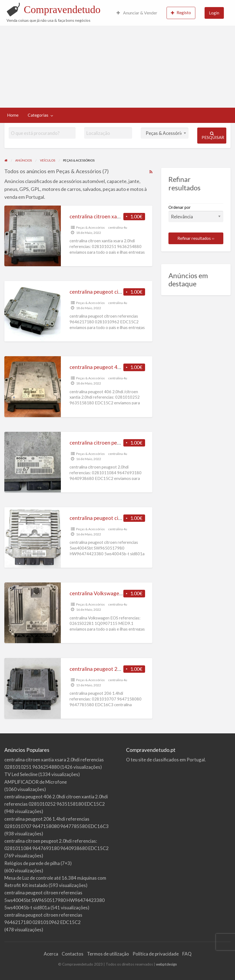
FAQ (187, 954)
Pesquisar (213, 136)
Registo (181, 13)
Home (13, 115)
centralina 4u (118, 227)
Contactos (73, 954)
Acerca (51, 954)
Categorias (38, 115)
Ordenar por (196, 213)
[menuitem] (137, 13)
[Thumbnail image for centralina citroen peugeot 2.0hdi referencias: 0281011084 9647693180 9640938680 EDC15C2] (33, 462)
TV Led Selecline (21, 774)
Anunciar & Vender (137, 13)
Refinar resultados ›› (196, 238)
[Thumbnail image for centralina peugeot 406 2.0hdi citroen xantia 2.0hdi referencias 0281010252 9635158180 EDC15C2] (33, 387)
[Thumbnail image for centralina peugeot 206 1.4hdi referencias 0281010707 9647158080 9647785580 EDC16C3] (33, 688)
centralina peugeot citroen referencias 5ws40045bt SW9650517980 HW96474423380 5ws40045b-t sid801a (54, 900)
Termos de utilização (108, 954)
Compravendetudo (62, 10)
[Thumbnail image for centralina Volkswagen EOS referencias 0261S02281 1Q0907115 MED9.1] (33, 613)
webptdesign (166, 964)
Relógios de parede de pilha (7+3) (38, 863)
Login (214, 13)
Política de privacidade (156, 954)
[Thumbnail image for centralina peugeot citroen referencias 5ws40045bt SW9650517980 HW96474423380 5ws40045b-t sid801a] (33, 537)
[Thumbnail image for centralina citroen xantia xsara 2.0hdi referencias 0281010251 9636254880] (33, 236)
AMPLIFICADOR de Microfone (36, 782)
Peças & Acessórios (90, 227)
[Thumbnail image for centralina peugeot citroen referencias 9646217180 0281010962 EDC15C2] (33, 311)
